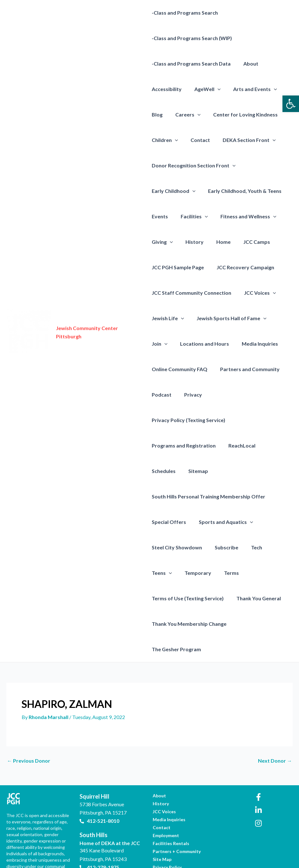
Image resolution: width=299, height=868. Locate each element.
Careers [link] (185, 115)
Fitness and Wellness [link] (243, 216)
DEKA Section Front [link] (244, 140)
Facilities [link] (192, 216)
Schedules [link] (275, 420)
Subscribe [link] (224, 522)
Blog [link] (157, 114)
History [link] (192, 242)
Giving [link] (162, 242)
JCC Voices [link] (257, 293)
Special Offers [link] (169, 496)
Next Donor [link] (275, 710)
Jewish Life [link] (168, 318)
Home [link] (218, 242)
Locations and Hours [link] (202, 344)
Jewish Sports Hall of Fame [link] (229, 318)
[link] (291, 104)
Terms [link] (196, 547)
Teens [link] (277, 522)
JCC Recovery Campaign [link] (243, 267)
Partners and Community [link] (247, 369)
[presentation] (215, 89)
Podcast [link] (162, 395)
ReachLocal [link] (239, 420)
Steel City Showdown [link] (177, 522)
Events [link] (160, 216)
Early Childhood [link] (174, 191)
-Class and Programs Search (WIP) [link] (192, 38)
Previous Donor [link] (29, 710)
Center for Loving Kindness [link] (240, 114)
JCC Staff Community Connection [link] (191, 293)
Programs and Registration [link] (184, 420)
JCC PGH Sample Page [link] (178, 267)
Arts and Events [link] (250, 89)
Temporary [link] (165, 547)
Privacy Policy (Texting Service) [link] (246, 395)
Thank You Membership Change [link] (244, 573)
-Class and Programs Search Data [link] (191, 64)
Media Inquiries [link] (255, 344)
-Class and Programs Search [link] (185, 13)
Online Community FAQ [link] (180, 369)
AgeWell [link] (205, 89)
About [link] (248, 64)
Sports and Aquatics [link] (223, 497)
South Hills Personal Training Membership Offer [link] (209, 471)
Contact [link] (198, 140)
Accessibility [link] (167, 89)
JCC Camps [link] (249, 242)
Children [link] (165, 140)
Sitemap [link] (162, 445)
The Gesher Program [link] (176, 598)
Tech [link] (251, 522)
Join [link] (160, 344)
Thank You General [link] (174, 573)
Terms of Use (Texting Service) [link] (250, 547)
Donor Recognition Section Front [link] (194, 166)
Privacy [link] (191, 395)
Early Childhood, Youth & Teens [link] (242, 191)
